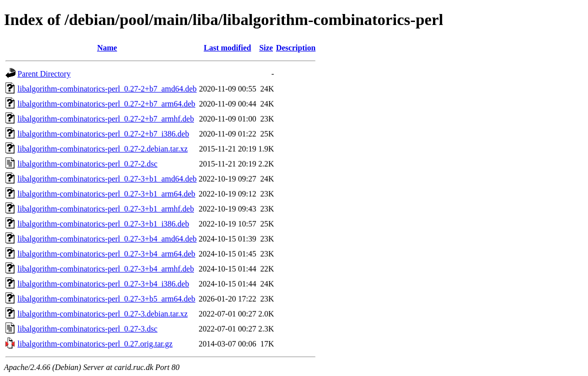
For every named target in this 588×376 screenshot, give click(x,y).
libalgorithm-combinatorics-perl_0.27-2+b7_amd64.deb (107, 89)
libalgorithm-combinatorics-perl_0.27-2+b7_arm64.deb (106, 104)
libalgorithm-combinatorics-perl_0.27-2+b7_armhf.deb (106, 119)
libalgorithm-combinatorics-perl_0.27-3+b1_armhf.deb (106, 209)
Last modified (228, 48)
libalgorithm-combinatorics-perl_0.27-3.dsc (87, 329)
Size (266, 48)
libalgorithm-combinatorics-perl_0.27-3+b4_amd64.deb (107, 239)
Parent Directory (44, 74)
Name (107, 48)
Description (296, 48)
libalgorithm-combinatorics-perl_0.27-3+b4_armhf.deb (106, 269)
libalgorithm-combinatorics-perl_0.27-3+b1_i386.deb (103, 224)
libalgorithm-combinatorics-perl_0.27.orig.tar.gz (95, 344)
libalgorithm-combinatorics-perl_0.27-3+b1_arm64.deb (106, 194)
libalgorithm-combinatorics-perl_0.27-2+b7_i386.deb (103, 134)
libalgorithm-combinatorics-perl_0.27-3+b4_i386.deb (103, 284)
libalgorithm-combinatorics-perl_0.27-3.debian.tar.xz (102, 314)
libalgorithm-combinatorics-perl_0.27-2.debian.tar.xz (102, 149)
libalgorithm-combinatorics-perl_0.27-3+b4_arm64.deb (106, 254)
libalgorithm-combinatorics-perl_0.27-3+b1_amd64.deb (107, 179)
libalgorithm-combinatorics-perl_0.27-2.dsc (87, 164)
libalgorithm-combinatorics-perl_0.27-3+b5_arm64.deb (106, 299)
